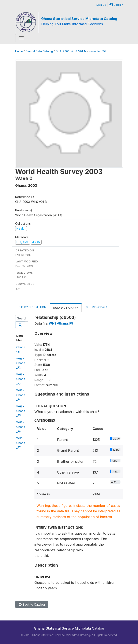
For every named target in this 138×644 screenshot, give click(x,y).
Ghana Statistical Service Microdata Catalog (79, 19)
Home (19, 51)
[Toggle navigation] (21, 38)
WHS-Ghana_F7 (21, 443)
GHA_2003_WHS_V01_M (71, 51)
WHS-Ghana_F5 (21, 411)
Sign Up (101, 5)
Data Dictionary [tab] (66, 308)
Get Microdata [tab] (96, 307)
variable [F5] (97, 51)
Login (115, 5)
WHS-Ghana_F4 (21, 395)
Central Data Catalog (39, 51)
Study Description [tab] (32, 307)
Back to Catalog (32, 604)
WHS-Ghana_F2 (21, 363)
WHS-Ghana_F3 (21, 379)
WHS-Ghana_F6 (21, 427)
